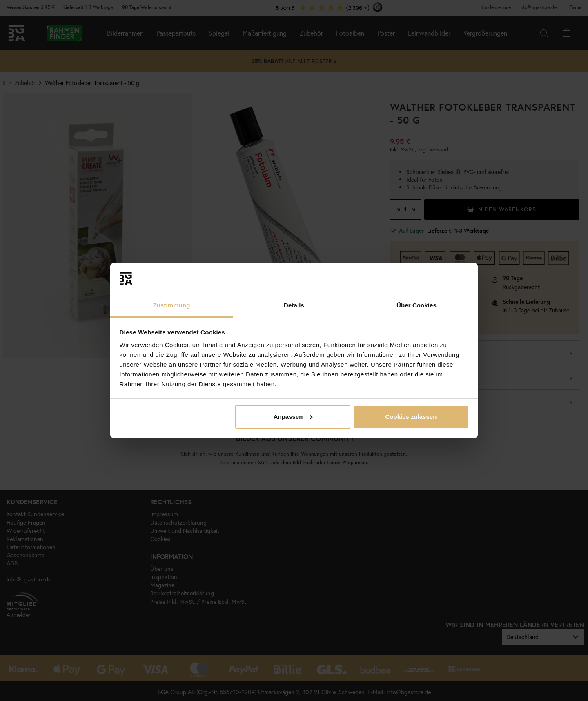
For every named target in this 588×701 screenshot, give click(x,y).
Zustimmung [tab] (172, 305)
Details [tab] (294, 305)
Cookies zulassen (411, 417)
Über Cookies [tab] (416, 305)
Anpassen (293, 417)
